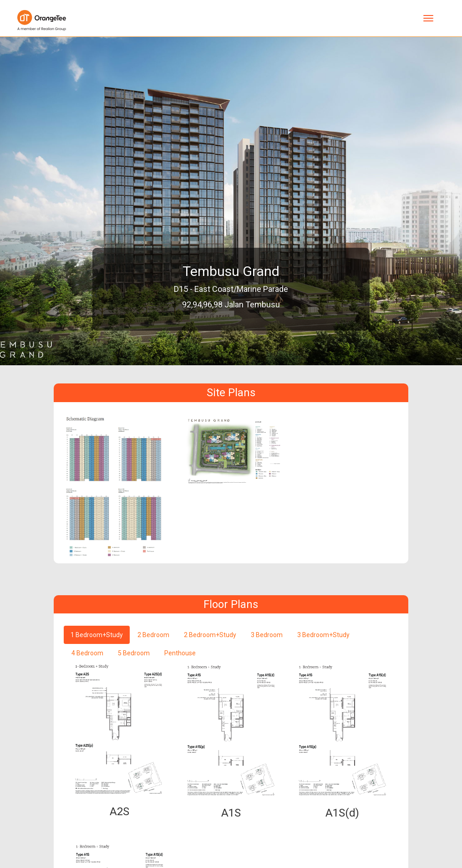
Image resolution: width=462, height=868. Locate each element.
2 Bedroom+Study (210, 635)
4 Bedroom (87, 653)
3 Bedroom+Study (323, 635)
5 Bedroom (134, 653)
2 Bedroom (153, 635)
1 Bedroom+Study (97, 635)
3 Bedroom (267, 635)
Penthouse (180, 653)
